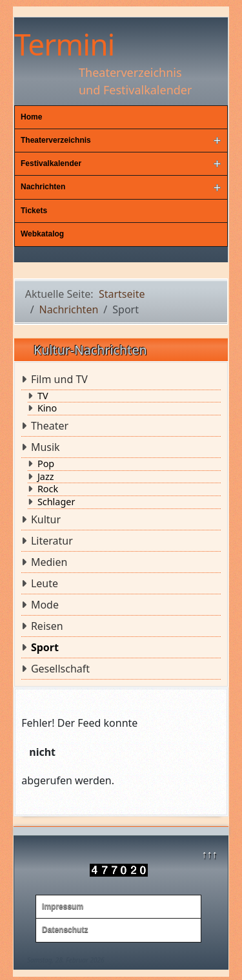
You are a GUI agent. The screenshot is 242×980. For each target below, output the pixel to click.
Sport (45, 647)
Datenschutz (65, 930)
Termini (64, 44)
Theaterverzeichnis (56, 140)
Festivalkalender (51, 163)
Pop (46, 464)
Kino (47, 408)
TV (43, 396)
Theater (50, 426)
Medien (49, 562)
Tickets (34, 211)
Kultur (46, 519)
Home (31, 117)
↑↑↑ (209, 854)
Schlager (56, 502)
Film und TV (59, 379)
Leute (45, 583)
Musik (45, 447)
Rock (48, 489)
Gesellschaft (60, 669)
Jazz (46, 477)
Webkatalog (42, 234)
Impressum (63, 906)
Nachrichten (43, 187)
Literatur (52, 541)
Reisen (47, 626)
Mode (45, 605)
